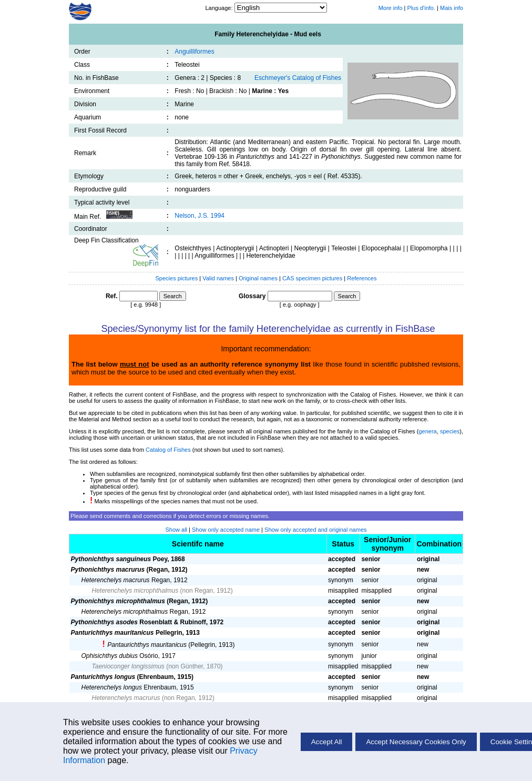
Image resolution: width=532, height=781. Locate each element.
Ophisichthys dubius (110, 656)
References (362, 278)
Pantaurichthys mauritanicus (147, 645)
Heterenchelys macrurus (116, 580)
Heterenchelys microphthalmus (135, 591)
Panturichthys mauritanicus (112, 633)
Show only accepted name (226, 530)
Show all (176, 530)
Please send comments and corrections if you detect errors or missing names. (170, 516)
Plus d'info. (421, 8)
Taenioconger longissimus (128, 666)
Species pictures (177, 278)
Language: (219, 8)
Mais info (452, 8)
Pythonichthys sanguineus (111, 559)
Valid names (218, 278)
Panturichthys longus (103, 677)
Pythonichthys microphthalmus (118, 601)
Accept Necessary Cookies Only (416, 742)
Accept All (327, 742)
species (450, 431)
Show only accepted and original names (315, 530)
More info (391, 8)
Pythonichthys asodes (104, 622)
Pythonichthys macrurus (108, 570)
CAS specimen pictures (313, 278)
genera (427, 431)
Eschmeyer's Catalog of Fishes (298, 78)
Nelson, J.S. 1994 (199, 216)
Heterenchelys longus (112, 687)
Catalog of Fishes (168, 450)
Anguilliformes (194, 52)
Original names (259, 278)
